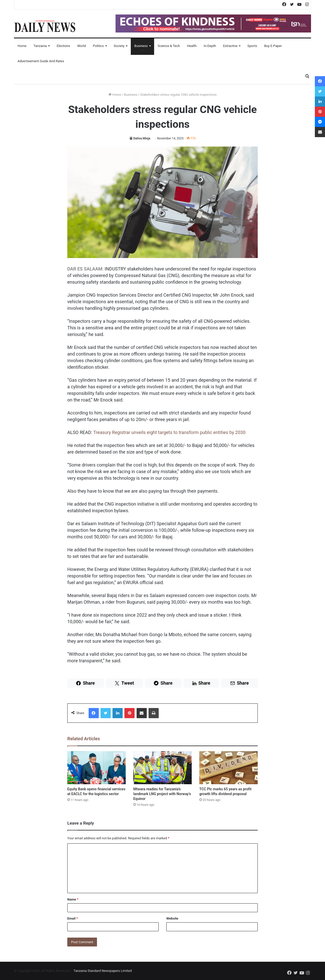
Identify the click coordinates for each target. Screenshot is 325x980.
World (82, 46)
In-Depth (210, 46)
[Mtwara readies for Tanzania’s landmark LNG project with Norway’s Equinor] (162, 768)
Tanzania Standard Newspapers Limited (103, 971)
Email (73, 918)
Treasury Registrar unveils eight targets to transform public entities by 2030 (169, 432)
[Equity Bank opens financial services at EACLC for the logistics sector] (96, 768)
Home (22, 46)
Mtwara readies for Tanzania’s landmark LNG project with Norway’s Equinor (162, 794)
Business (141, 46)
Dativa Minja (142, 138)
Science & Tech (169, 46)
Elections (63, 46)
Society (119, 46)
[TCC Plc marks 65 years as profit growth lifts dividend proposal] (229, 768)
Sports (252, 46)
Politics (98, 46)
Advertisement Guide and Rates (41, 61)
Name (73, 899)
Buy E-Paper (273, 46)
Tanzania (40, 46)
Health (192, 46)
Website (172, 918)
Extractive (230, 46)
